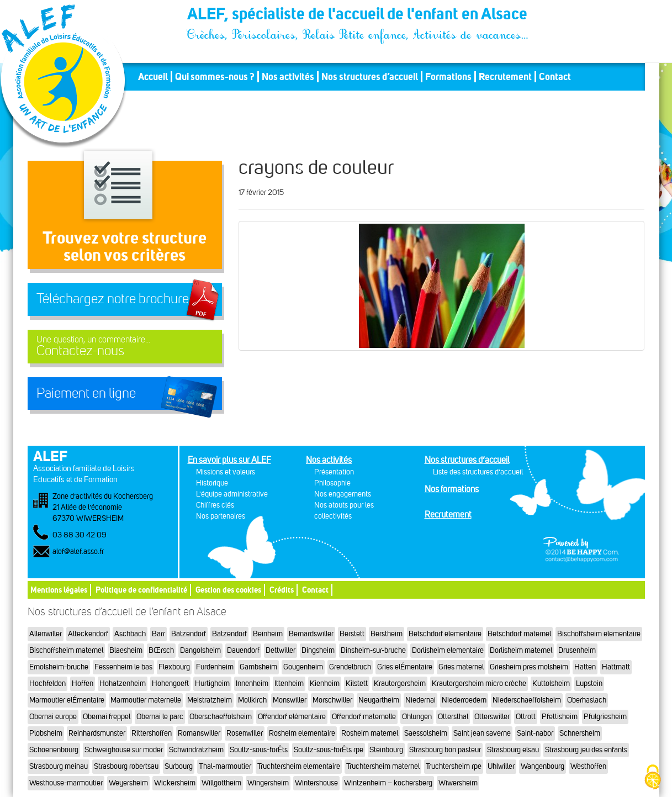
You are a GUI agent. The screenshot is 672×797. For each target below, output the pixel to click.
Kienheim (325, 683)
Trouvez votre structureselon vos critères (125, 246)
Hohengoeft (170, 683)
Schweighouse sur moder (124, 750)
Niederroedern (464, 700)
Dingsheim (318, 650)
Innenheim (252, 683)
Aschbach (130, 634)
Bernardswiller (311, 634)
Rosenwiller (245, 733)
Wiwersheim (458, 783)
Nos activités (288, 77)
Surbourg (179, 766)
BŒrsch (161, 650)
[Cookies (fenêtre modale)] (653, 778)
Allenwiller (46, 634)
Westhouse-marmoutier (66, 783)
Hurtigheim (212, 683)
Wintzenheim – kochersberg (388, 783)
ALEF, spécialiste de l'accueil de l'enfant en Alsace (358, 15)
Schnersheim (580, 733)
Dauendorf (243, 650)
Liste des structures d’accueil (478, 472)
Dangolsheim (200, 650)
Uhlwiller (501, 766)
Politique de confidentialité (141, 590)
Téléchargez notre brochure (113, 299)
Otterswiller (492, 717)
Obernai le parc (160, 717)
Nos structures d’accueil (370, 77)
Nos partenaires (221, 516)
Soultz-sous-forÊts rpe (329, 750)
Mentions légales (59, 590)
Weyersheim (128, 783)
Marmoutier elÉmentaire (67, 700)
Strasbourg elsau (513, 750)
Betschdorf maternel (519, 634)
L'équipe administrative (232, 494)
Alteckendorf (88, 634)
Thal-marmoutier (225, 766)
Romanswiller (199, 733)
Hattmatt (616, 667)
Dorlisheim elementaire (448, 650)
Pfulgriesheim (605, 717)
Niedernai (420, 700)
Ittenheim (289, 683)
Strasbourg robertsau (126, 766)
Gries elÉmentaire (405, 667)
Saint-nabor (535, 733)
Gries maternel (461, 667)
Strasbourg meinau (59, 766)
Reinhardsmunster (97, 733)
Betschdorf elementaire (445, 634)
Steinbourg (386, 750)
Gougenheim (303, 667)
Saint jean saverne (482, 733)
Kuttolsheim (551, 683)
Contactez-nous (125, 347)
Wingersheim (268, 783)
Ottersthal (453, 717)
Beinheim (268, 634)
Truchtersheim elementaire (299, 766)
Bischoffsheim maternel (66, 650)
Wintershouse (316, 783)
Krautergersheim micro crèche (479, 683)
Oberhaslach (587, 700)
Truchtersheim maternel (383, 766)
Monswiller (290, 700)
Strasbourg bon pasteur (445, 750)
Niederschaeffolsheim (527, 700)
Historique (212, 483)
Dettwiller (281, 650)
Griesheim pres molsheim (529, 667)
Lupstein (589, 683)
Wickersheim (175, 783)
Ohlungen (417, 717)
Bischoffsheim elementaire (599, 634)
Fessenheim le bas (123, 667)
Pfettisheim (560, 717)
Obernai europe (53, 717)
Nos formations (452, 489)
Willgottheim (221, 783)
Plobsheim (46, 733)
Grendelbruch (350, 667)
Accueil (153, 77)
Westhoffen (588, 766)
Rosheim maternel (370, 733)
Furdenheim (215, 667)
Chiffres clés (215, 505)
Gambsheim (258, 667)
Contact (555, 77)
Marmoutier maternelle (146, 700)
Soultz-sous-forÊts (259, 750)
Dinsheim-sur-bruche (373, 650)
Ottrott (526, 717)
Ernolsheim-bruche (59, 667)
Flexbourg (174, 667)
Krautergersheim (400, 683)
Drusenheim (577, 650)
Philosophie (332, 483)
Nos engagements (343, 494)
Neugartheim (379, 700)
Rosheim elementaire (302, 733)
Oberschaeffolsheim (221, 717)
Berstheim (387, 634)
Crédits (282, 590)
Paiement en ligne (86, 393)
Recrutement (505, 77)
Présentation (334, 472)
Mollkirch (252, 700)
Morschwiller (332, 700)
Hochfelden (47, 683)
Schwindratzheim (196, 750)
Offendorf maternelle (364, 717)
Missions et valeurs (226, 472)
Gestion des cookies (228, 590)
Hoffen (83, 683)
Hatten (585, 667)
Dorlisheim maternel (521, 650)
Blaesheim (126, 650)
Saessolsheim (426, 733)
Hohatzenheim (123, 683)
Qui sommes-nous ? (215, 77)
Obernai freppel (107, 717)
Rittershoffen (152, 733)
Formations (448, 77)
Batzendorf (189, 634)
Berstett (352, 634)
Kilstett (357, 683)
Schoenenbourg (54, 750)
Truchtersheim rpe (454, 766)
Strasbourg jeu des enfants (586, 750)
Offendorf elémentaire (292, 717)
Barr (158, 634)
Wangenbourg (543, 766)
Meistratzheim (210, 700)
